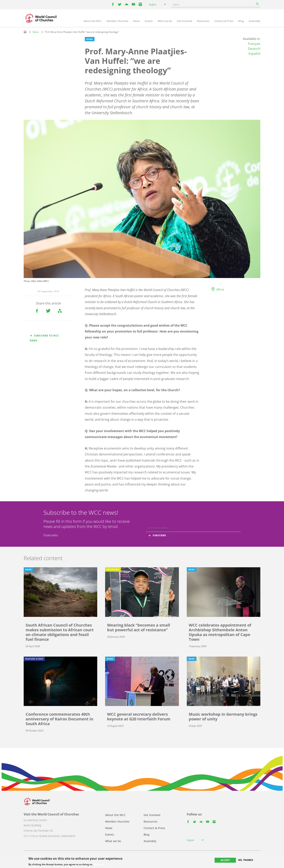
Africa (220, 289)
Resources (203, 21)
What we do (165, 21)
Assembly (255, 21)
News (136, 21)
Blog (241, 21)
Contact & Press (224, 21)
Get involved (185, 21)
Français (254, 44)
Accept (225, 860)
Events (149, 21)
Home (25, 32)
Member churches (117, 21)
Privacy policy (51, 535)
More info (99, 864)
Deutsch (254, 49)
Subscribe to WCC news (44, 338)
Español (254, 54)
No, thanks (246, 860)
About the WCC (92, 21)
